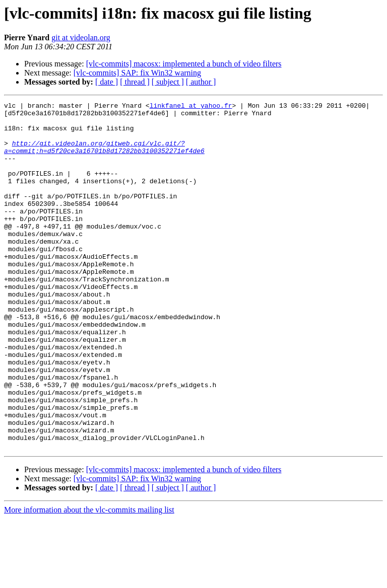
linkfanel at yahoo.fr (191, 107)
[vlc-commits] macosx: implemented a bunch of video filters (184, 64)
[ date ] (107, 82)
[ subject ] (168, 82)
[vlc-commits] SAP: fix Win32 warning (137, 73)
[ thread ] (135, 82)
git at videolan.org (81, 38)
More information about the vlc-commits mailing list (89, 579)
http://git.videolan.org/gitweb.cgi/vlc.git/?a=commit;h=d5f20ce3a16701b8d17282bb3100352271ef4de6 (104, 157)
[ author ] (201, 82)
